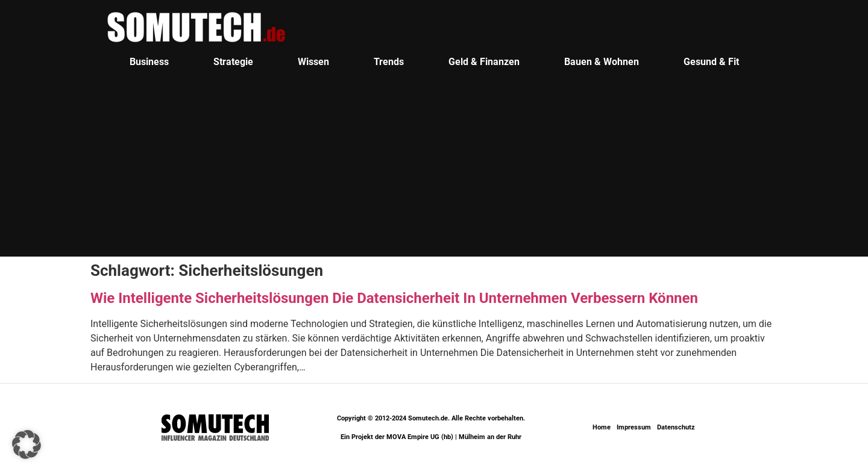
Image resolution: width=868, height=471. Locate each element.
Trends (389, 62)
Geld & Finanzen (484, 62)
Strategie (233, 62)
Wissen (313, 62)
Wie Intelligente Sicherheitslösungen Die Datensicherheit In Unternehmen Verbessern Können (394, 298)
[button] (27, 444)
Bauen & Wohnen (602, 62)
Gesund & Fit (711, 62)
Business (149, 62)
